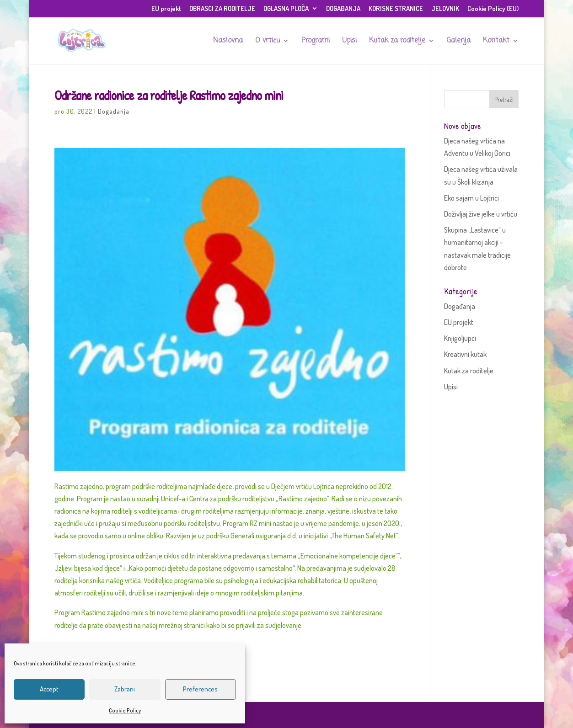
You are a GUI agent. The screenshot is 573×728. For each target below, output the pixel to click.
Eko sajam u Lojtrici (471, 198)
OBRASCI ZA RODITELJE (222, 9)
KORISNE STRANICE (396, 9)
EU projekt (166, 9)
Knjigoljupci (460, 338)
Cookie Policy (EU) (493, 9)
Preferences (200, 689)
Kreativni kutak (465, 354)
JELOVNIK (445, 9)
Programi (316, 42)
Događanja (114, 111)
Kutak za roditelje (397, 42)
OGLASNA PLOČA (286, 9)
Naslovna (228, 42)
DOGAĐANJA (343, 9)
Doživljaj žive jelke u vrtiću (481, 214)
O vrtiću (268, 42)
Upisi (349, 42)
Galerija (459, 42)
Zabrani (125, 689)
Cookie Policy (125, 710)
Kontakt (496, 42)
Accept (49, 689)
